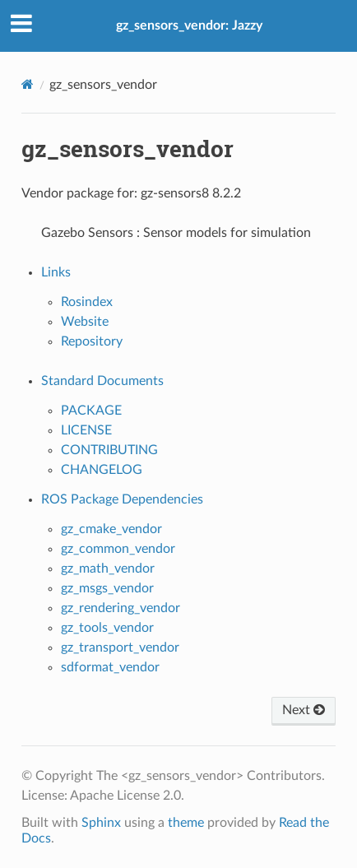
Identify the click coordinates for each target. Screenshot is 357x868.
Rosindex (87, 302)
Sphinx (101, 823)
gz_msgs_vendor (107, 588)
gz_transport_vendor (120, 648)
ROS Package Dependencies (122, 499)
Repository (92, 341)
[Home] (28, 84)
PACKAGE (91, 411)
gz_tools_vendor (107, 628)
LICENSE (86, 430)
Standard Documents (102, 381)
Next (304, 710)
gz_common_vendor (118, 549)
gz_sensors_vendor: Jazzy (189, 26)
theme (186, 823)
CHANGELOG (102, 470)
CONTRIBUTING (109, 450)
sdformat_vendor (110, 667)
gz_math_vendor (108, 569)
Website (85, 322)
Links (56, 272)
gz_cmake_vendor (111, 529)
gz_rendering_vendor (121, 608)
